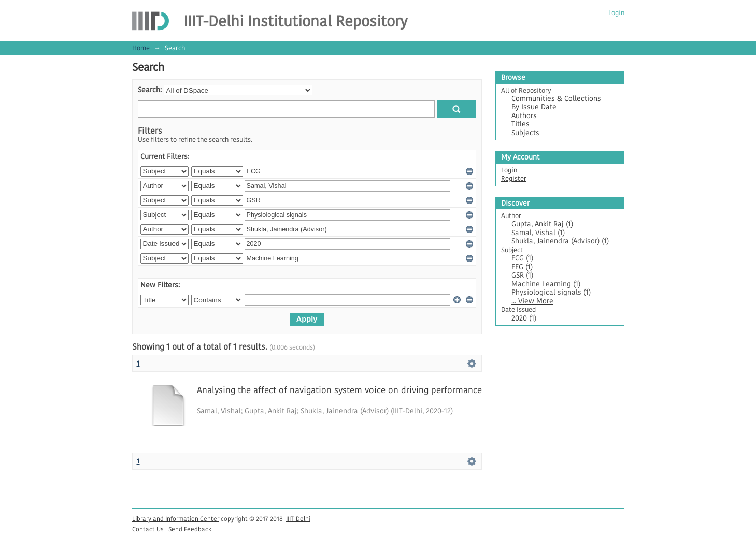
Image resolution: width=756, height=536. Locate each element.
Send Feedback (190, 529)
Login (616, 13)
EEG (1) (522, 267)
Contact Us (148, 529)
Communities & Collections (556, 99)
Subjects (525, 133)
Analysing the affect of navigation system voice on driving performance (339, 390)
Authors (524, 116)
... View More (532, 301)
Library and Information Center (176, 519)
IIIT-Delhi (298, 519)
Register (514, 178)
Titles (520, 124)
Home (141, 48)
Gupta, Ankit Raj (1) (542, 224)
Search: (150, 90)
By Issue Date (534, 107)
